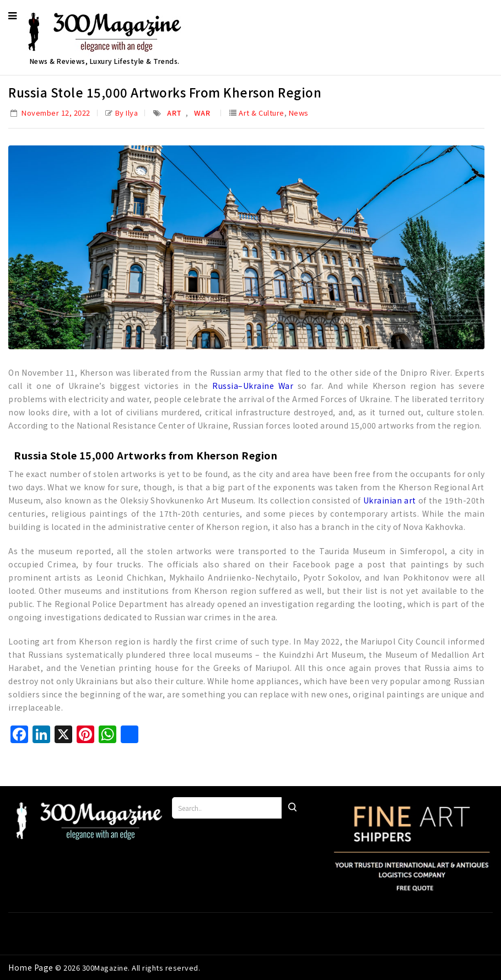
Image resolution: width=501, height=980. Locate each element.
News (299, 113)
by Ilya (127, 113)
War (202, 113)
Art (174, 113)
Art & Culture (262, 113)
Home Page (32, 967)
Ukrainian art (390, 500)
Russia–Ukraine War (253, 386)
